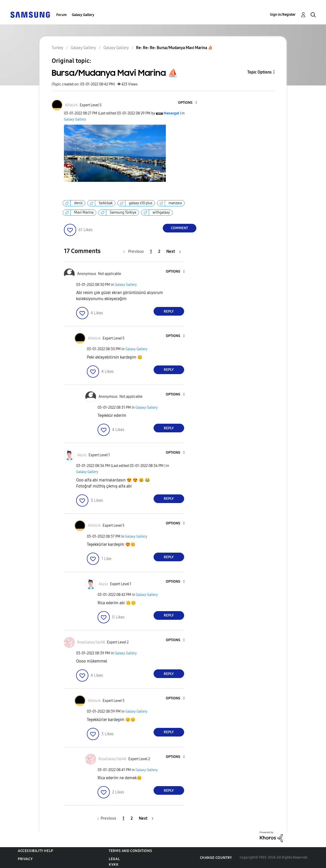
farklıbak (106, 203)
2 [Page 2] (159, 251)
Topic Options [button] (259, 72)
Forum (62, 15)
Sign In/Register (283, 15)
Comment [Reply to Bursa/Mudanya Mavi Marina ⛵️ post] (179, 228)
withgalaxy (161, 212)
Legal (114, 859)
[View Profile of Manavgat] (171, 113)
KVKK (114, 865)
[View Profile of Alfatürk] (71, 105)
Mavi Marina (84, 212)
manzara (175, 203)
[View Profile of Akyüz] (82, 455)
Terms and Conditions (130, 851)
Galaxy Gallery (83, 15)
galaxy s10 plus (141, 203)
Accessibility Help (36, 851)
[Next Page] (174, 251)
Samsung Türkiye (123, 212)
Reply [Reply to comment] (169, 311)
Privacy (25, 859)
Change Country (216, 858)
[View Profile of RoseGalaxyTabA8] (91, 642)
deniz (78, 203)
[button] (187, 103)
